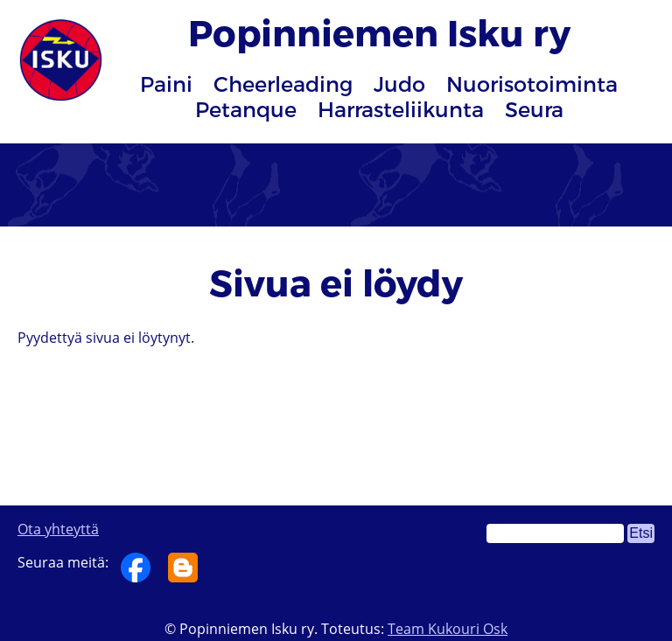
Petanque (246, 109)
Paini (166, 84)
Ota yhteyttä (58, 529)
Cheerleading (283, 84)
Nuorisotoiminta (532, 84)
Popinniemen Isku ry (379, 31)
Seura (534, 109)
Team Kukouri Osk (448, 629)
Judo (399, 84)
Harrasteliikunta (401, 109)
